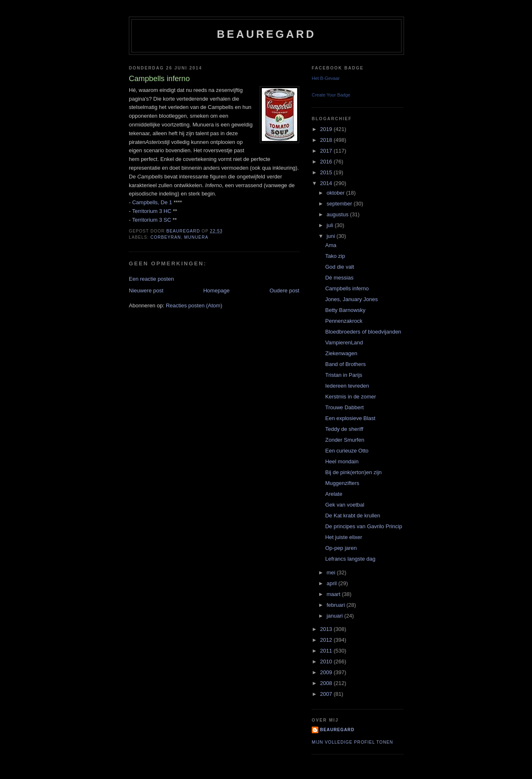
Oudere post (284, 291)
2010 (327, 662)
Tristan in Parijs (344, 375)
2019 (327, 129)
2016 (327, 162)
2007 (327, 694)
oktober (336, 193)
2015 (327, 172)
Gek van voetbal (345, 505)
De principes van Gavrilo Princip (363, 526)
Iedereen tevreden (347, 386)
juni (332, 236)
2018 (327, 140)
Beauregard (266, 34)
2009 (327, 672)
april (332, 583)
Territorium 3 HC (152, 211)
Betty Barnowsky (345, 310)
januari (336, 616)
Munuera (196, 237)
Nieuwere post (146, 291)
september (340, 204)
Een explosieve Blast (350, 418)
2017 (327, 151)
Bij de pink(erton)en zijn (353, 472)
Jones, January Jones (351, 299)
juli (331, 225)
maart (334, 594)
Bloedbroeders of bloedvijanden (363, 332)
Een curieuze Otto (347, 451)
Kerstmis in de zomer (350, 397)
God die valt (339, 267)
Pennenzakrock (344, 321)
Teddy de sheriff (344, 429)
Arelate (334, 494)
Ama (331, 245)
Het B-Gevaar (326, 78)
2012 (327, 640)
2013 (327, 629)
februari (337, 605)
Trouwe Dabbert (344, 407)
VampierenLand (344, 343)
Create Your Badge (331, 95)
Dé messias (339, 278)
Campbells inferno (347, 288)
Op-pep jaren (341, 548)
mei (332, 573)
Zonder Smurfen (345, 440)
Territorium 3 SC (152, 220)
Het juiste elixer (344, 537)
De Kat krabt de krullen (352, 516)
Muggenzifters (342, 483)
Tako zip (335, 256)
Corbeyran (166, 237)
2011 (327, 651)
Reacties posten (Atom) (194, 305)
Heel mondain (342, 461)
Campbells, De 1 (152, 202)
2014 (327, 183)
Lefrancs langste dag (350, 559)
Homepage (217, 291)
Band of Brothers (345, 364)
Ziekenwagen (341, 353)
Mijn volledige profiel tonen (352, 742)
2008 (327, 683)
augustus (338, 214)
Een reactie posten (151, 279)
